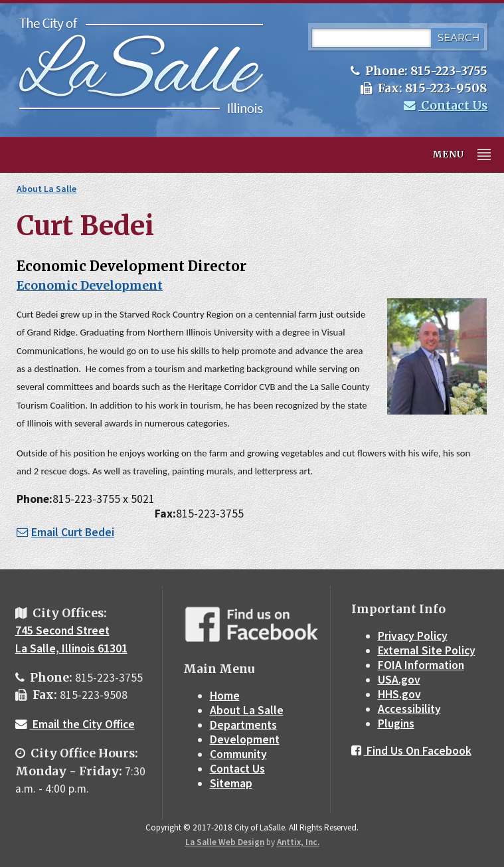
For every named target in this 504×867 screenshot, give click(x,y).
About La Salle (46, 189)
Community (238, 754)
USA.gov (399, 680)
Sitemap (231, 783)
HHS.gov (399, 694)
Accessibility (409, 709)
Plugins (396, 723)
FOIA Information (421, 665)
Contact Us (446, 106)
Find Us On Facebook (411, 751)
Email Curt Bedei (65, 532)
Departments (243, 725)
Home (225, 696)
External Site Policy (427, 650)
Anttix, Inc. (298, 842)
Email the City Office (75, 724)
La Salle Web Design (225, 842)
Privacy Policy (413, 636)
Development (245, 739)
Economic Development (90, 286)
